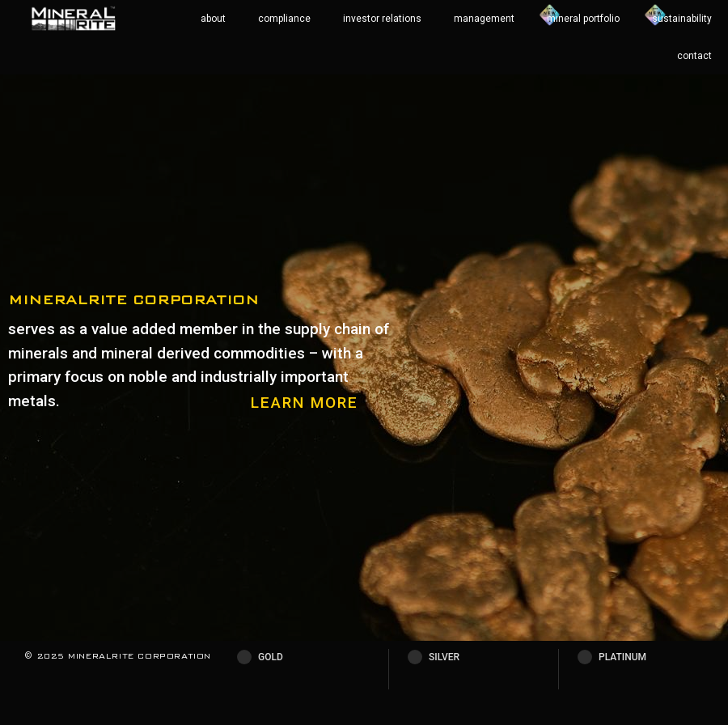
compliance (284, 19)
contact (694, 56)
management (484, 19)
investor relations (382, 19)
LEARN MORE (305, 403)
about (213, 19)
